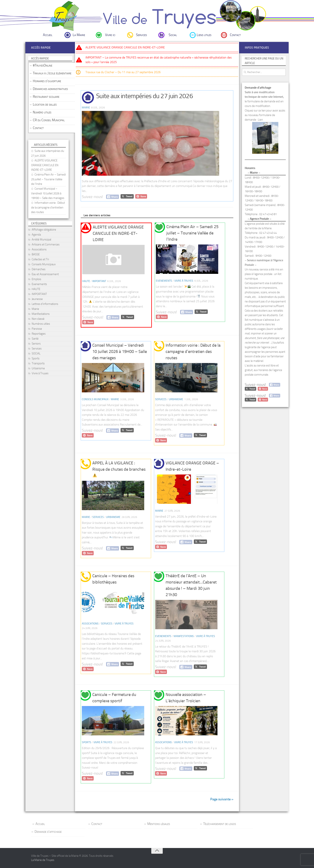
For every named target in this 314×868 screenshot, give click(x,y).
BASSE (36, 254)
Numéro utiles (42, 112)
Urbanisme (176, 399)
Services (141, 35)
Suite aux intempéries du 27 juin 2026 (145, 96)
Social (173, 35)
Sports (87, 742)
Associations (90, 624)
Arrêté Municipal (41, 240)
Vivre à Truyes (184, 281)
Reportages (39, 334)
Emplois (36, 279)
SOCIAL (36, 353)
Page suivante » (222, 799)
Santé (35, 339)
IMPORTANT (99, 281)
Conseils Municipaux (95, 399)
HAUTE (86, 281)
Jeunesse (37, 299)
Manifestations (184, 636)
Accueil (48, 35)
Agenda (36, 235)
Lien (260, 120)
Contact (235, 35)
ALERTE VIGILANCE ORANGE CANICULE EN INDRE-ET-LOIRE (125, 47)
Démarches (39, 269)
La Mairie (79, 35)
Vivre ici (110, 35)
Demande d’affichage (48, 832)
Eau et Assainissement (45, 274)
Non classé (38, 319)
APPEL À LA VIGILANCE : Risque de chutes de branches (119, 469)
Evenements (164, 281)
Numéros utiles (41, 324)
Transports (38, 363)
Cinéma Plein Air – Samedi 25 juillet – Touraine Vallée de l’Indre (192, 233)
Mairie (86, 108)
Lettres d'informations (45, 304)
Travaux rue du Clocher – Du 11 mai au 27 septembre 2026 (123, 72)
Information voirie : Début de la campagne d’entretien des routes (193, 352)
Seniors (36, 344)
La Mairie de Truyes (43, 860)
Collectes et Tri (40, 259)
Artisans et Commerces (46, 244)
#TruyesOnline (43, 65)
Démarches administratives (50, 89)
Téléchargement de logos (220, 824)
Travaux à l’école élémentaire (52, 73)
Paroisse (37, 329)
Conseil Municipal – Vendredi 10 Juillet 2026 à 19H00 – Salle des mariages (120, 352)
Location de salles (45, 104)
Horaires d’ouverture (47, 81)
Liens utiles (204, 35)
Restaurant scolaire (46, 97)
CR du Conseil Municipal (49, 120)
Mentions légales (159, 824)
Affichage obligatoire (44, 230)
